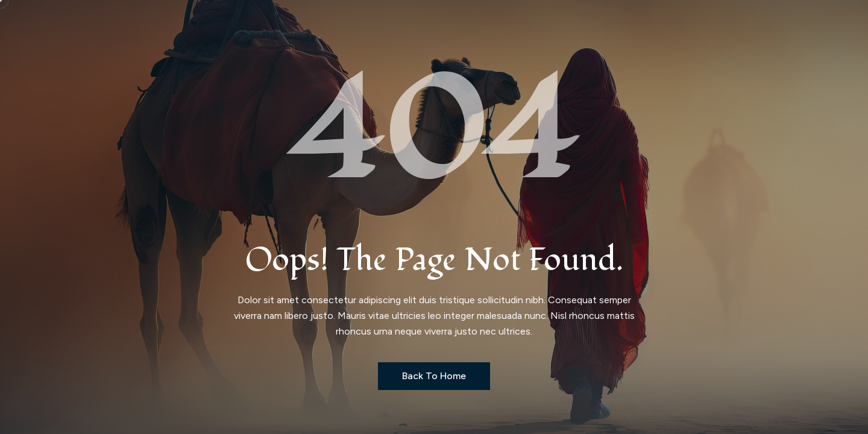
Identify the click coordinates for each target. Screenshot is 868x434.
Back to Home (434, 376)
